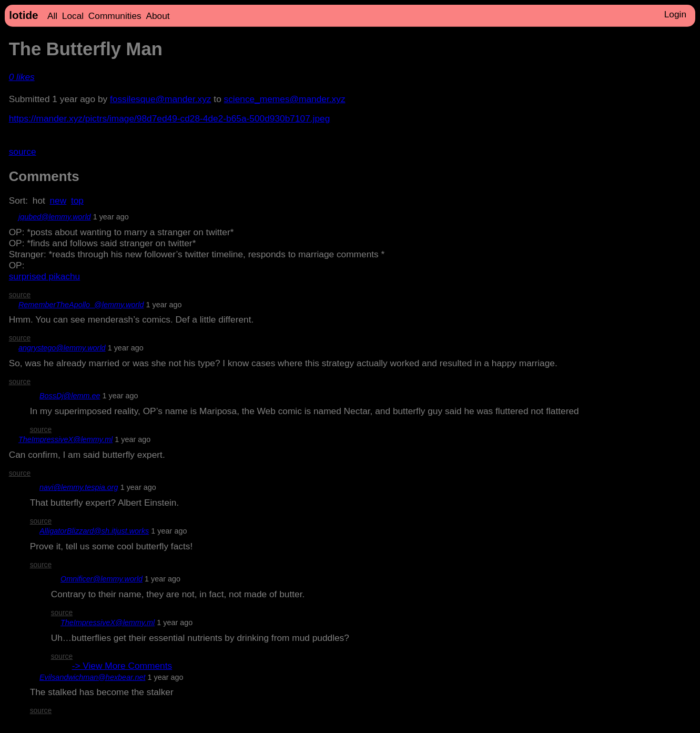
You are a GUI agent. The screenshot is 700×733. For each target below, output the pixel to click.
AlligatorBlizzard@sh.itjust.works (94, 531)
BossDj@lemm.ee (70, 396)
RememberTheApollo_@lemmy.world (81, 305)
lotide (23, 15)
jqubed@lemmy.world (55, 217)
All (52, 16)
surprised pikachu (45, 276)
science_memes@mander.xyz (285, 99)
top (77, 200)
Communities (115, 16)
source (23, 152)
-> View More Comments (122, 666)
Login (675, 14)
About (158, 16)
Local (73, 16)
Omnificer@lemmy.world (102, 579)
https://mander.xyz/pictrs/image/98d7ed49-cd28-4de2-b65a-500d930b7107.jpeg (170, 118)
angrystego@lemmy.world (62, 348)
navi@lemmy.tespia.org (79, 487)
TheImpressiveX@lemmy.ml (65, 439)
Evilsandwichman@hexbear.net (92, 677)
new (58, 200)
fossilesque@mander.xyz (161, 99)
